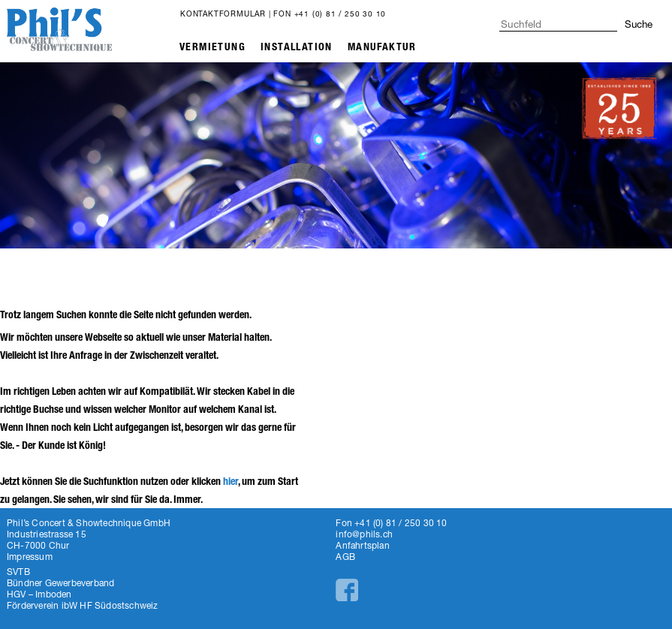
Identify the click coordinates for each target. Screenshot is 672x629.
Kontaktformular (223, 14)
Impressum (30, 557)
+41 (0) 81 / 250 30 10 (341, 14)
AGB (345, 557)
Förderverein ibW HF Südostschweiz (83, 605)
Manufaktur (382, 47)
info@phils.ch (364, 534)
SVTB (18, 572)
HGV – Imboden (39, 594)
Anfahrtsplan (362, 545)
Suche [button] (639, 24)
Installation (297, 47)
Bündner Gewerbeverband (60, 583)
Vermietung (212, 47)
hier (231, 482)
